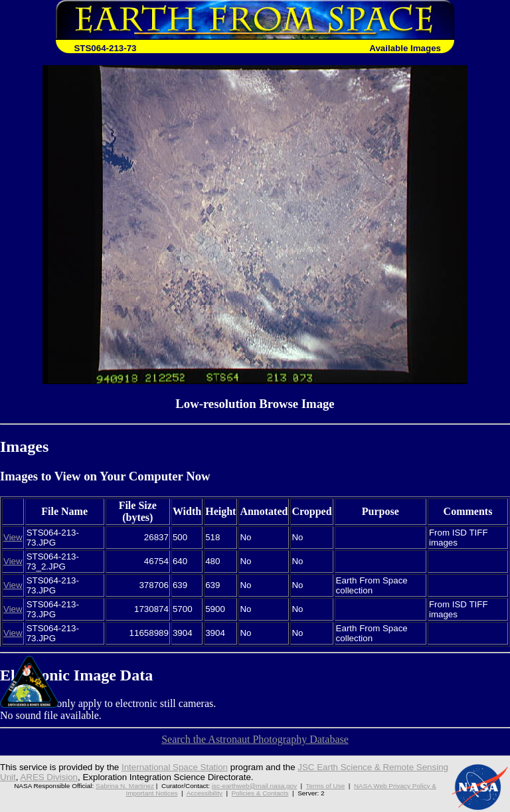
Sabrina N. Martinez (125, 786)
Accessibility (205, 793)
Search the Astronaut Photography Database (255, 739)
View (13, 537)
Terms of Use (326, 786)
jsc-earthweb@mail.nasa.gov (254, 786)
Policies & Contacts (260, 793)
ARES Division (49, 777)
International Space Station (175, 767)
